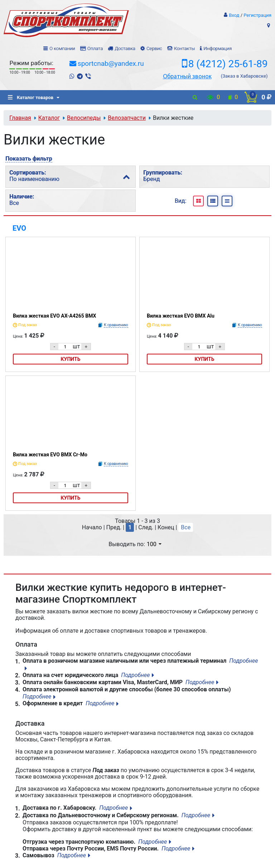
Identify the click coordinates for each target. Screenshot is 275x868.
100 (154, 544)
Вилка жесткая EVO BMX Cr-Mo (50, 455)
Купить (71, 359)
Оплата (95, 48)
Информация (218, 48)
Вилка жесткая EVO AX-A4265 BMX (54, 316)
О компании (62, 48)
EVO (19, 228)
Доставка (125, 48)
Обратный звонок (187, 76)
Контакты (184, 48)
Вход (234, 15)
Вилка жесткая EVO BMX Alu (181, 316)
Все (186, 527)
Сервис (154, 48)
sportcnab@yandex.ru (111, 63)
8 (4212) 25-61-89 (228, 64)
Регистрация (257, 15)
